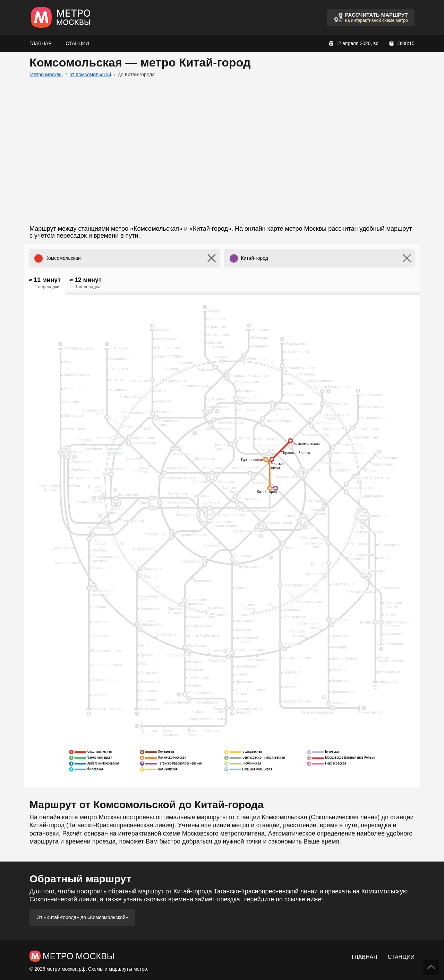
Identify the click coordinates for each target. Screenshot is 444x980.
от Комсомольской (90, 74)
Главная (41, 43)
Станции (77, 43)
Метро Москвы (46, 74)
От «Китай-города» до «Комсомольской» (82, 917)
